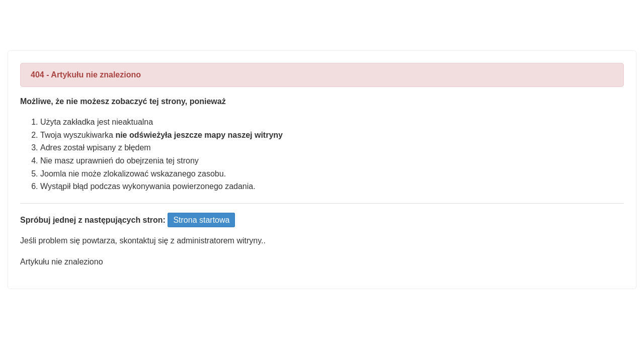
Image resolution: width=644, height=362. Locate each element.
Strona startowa (201, 220)
